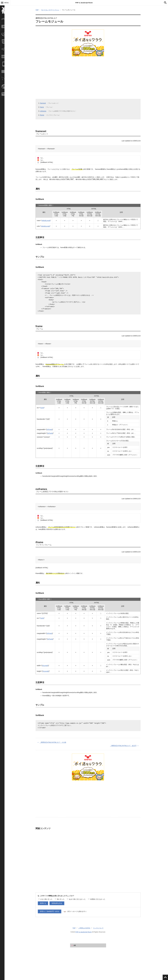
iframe (42, 115)
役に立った (60, 899)
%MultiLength (46, 221)
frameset (43, 103)
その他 (53, 742)
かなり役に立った (45, 899)
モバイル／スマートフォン (50, 10)
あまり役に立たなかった (76, 899)
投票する (43, 903)
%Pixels (49, 429)
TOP (37, 10)
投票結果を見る (57, 903)
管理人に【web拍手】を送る (50, 911)
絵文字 (123, 746)
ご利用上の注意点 (84, 928)
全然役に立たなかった (97, 899)
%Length (45, 666)
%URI (42, 408)
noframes (43, 111)
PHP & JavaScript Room (84, 3)
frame (42, 107)
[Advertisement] (87, 75)
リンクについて (98, 928)
